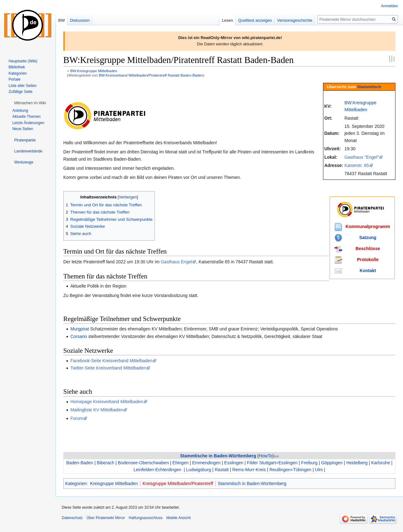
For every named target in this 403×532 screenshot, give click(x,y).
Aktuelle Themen (26, 117)
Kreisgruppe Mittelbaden (114, 483)
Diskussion (80, 20)
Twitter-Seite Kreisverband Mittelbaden (108, 368)
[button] (30, 103)
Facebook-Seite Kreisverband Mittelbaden (111, 361)
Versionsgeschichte (295, 20)
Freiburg (309, 463)
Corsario (79, 336)
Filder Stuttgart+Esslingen (272, 463)
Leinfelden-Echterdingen (157, 470)
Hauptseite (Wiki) (23, 61)
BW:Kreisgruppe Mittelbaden (94, 71)
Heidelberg (357, 463)
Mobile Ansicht (178, 518)
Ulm (319, 470)
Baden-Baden (80, 463)
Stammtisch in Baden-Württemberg (252, 483)
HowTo (266, 456)
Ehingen (181, 463)
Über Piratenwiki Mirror (106, 518)
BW (62, 20)
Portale (14, 79)
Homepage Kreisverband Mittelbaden (107, 402)
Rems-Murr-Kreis (249, 470)
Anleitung (20, 111)
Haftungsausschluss (146, 518)
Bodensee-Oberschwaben (143, 463)
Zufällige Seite (20, 92)
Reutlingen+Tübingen (291, 470)
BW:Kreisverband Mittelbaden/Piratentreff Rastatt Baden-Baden (151, 75)
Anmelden (389, 6)
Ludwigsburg (199, 470)
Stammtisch (369, 87)
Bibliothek (17, 67)
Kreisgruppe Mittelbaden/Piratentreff (178, 483)
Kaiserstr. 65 (357, 165)
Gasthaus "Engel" (362, 157)
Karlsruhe (381, 463)
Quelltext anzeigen (255, 20)
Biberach (106, 463)
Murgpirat (79, 329)
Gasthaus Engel (176, 262)
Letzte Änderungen (28, 123)
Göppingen (332, 463)
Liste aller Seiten (23, 86)
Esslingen (234, 463)
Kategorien (76, 483)
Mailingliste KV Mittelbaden (97, 410)
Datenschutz (72, 518)
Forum (77, 418)
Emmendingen (206, 463)
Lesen (227, 20)
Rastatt (222, 470)
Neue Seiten (23, 129)
